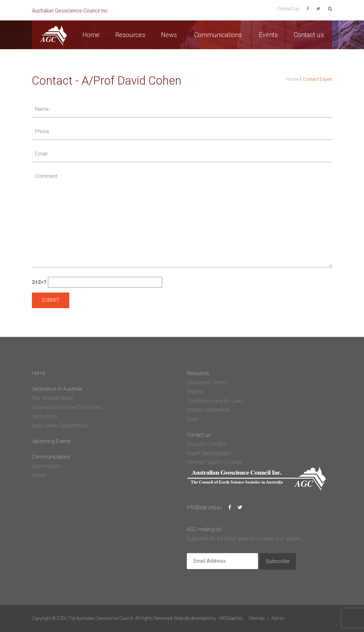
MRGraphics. (231, 618)
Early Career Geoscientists (60, 426)
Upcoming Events (51, 441)
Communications (218, 35)
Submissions (46, 466)
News (169, 35)
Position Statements (209, 410)
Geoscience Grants (207, 382)
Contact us (288, 9)
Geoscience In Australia (57, 389)
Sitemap (257, 618)
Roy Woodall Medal (52, 398)
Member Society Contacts (215, 462)
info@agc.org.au (204, 507)
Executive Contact (206, 444)
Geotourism (45, 416)
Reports (195, 392)
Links (193, 419)
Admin (278, 618)
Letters (39, 475)
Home (91, 35)
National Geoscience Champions (67, 407)
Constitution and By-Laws (215, 401)
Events (268, 35)
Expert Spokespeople (209, 453)
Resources (130, 35)
